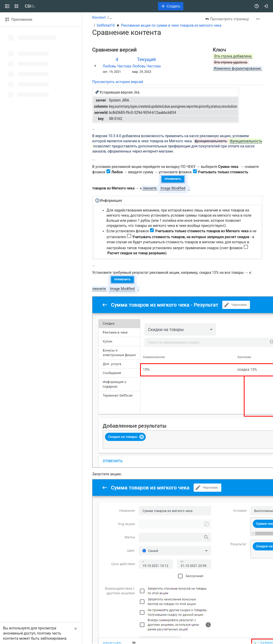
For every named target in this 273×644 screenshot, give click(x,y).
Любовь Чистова (117, 66)
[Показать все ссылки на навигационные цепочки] (111, 17)
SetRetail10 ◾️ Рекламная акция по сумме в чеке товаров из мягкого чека (159, 25)
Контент (99, 17)
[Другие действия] (258, 19)
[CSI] (30, 6)
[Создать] (171, 6)
